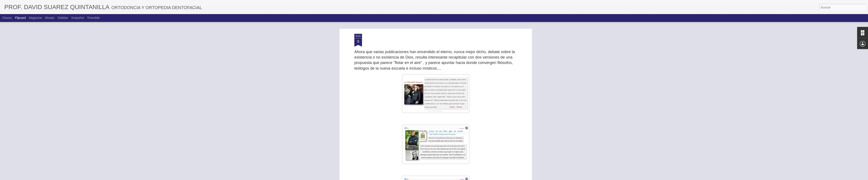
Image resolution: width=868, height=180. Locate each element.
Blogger (451, 178)
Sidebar (63, 18)
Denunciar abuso (465, 178)
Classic (7, 18)
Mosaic (50, 18)
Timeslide (93, 18)
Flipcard (20, 18)
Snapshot (78, 18)
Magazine (35, 18)
